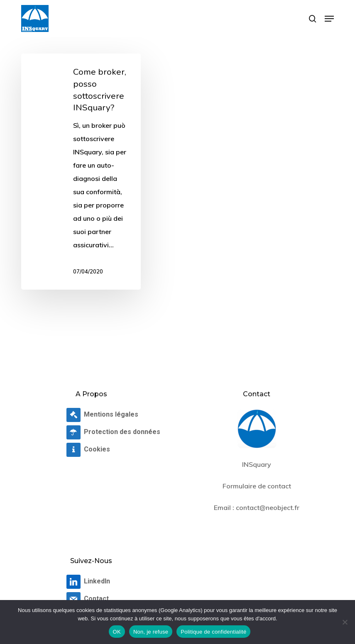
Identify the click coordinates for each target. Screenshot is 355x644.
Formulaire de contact (257, 486)
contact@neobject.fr (268, 507)
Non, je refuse (151, 632)
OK (117, 632)
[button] (329, 19)
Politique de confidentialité (213, 632)
